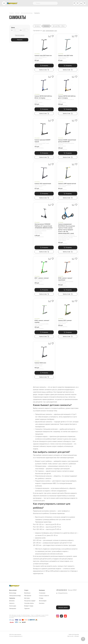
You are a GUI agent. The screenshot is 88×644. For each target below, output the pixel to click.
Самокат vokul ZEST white (66, 56)
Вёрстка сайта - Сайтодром (73, 641)
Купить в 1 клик (44, 70)
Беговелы (37, 26)
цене (44, 31)
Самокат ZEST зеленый (65, 324)
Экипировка (13, 613)
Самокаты (47, 26)
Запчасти (12, 608)
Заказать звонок (63, 612)
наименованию (50, 31)
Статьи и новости (44, 600)
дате (56, 31)
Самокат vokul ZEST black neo (43, 56)
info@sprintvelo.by (63, 597)
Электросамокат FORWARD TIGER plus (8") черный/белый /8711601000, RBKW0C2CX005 (43, 228)
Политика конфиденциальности (16, 641)
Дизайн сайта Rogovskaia (74, 639)
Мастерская (28, 600)
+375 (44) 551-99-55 (61, 594)
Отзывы (41, 602)
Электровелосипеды (15, 600)
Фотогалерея (43, 605)
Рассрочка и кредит (30, 605)
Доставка (27, 602)
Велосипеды (13, 597)
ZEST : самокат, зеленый (42, 281)
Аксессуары (13, 610)
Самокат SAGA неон (40, 367)
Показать (20, 40)
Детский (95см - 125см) (61, 26)
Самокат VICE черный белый (43, 185)
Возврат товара (29, 610)
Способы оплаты (29, 608)
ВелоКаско (27, 597)
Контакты (42, 608)
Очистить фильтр (20, 35)
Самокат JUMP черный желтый (67, 185)
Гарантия (27, 613)
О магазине (42, 597)
